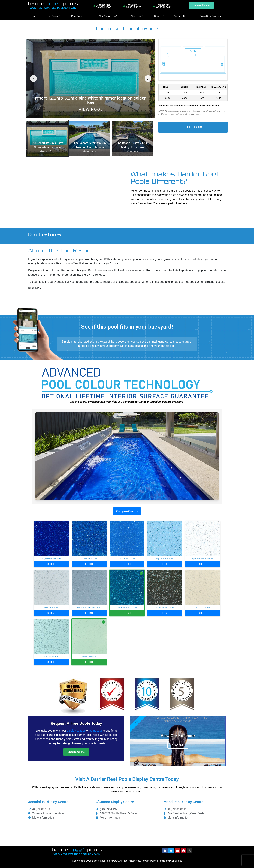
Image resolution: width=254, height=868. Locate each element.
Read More (35, 288)
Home (35, 16)
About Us (137, 16)
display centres (76, 731)
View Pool (91, 109)
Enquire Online (76, 752)
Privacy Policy (149, 861)
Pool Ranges (80, 16)
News (159, 16)
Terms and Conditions (170, 861)
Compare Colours (127, 511)
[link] (91, 79)
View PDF (178, 745)
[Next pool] (148, 79)
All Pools (55, 16)
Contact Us (182, 16)
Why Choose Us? (109, 16)
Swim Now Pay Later (211, 16)
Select (51, 564)
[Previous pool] (33, 79)
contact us (96, 731)
